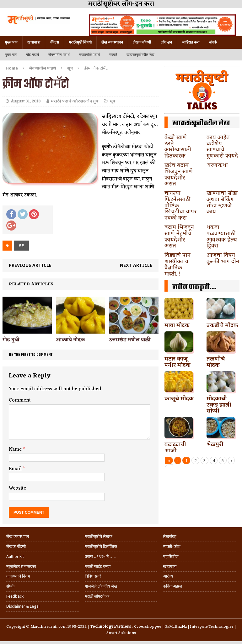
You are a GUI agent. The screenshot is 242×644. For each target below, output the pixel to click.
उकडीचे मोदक (222, 325)
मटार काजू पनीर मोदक (177, 361)
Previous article (30, 265)
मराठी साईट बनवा (98, 566)
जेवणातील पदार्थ (59, 55)
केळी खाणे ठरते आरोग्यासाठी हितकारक (178, 146)
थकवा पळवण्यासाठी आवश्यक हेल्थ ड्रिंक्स (222, 236)
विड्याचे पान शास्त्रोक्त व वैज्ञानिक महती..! (177, 264)
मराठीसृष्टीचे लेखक (99, 536)
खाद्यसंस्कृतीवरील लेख (140, 55)
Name (16, 449)
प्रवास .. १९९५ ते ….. (100, 556)
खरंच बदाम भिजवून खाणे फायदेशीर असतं (179, 174)
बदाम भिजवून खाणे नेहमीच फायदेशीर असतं (179, 236)
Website (17, 488)
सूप (113, 101)
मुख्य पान (11, 42)
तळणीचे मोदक (216, 361)
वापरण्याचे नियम (18, 576)
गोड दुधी (11, 340)
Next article (136, 265)
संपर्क (213, 42)
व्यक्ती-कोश (172, 546)
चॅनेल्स (54, 42)
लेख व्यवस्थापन (112, 42)
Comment (20, 400)
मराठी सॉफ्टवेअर (97, 596)
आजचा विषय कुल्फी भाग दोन (223, 258)
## (21, 245)
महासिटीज (171, 556)
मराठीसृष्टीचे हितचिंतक (101, 546)
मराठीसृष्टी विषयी (80, 42)
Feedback (15, 596)
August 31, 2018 (26, 101)
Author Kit (15, 556)
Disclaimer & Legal (23, 606)
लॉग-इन (166, 42)
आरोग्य (168, 576)
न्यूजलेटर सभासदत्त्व (21, 566)
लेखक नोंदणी (142, 42)
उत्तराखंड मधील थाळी (130, 340)
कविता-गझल (172, 586)
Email (16, 469)
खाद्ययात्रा (34, 42)
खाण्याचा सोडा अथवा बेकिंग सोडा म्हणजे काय (222, 202)
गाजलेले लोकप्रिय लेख (101, 586)
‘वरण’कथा (217, 165)
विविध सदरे (93, 576)
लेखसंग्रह (170, 536)
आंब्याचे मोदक (70, 340)
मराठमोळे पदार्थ (89, 55)
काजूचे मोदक (179, 398)
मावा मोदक (177, 325)
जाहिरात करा (191, 42)
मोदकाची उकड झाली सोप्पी (219, 404)
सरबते (113, 55)
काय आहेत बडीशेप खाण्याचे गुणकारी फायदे (222, 146)
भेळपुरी (215, 444)
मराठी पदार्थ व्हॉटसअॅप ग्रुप (75, 101)
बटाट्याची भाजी (175, 447)
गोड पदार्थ (32, 55)
